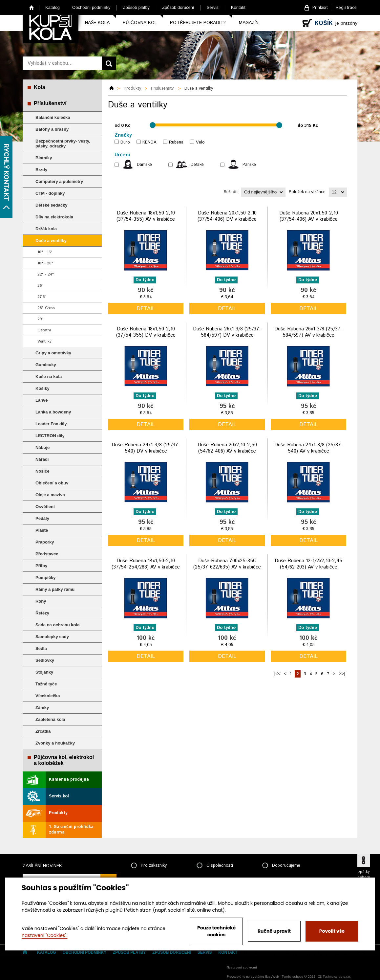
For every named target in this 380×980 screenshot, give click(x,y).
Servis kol (59, 796)
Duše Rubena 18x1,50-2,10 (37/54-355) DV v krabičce (146, 332)
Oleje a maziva (50, 495)
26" (40, 286)
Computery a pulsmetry (59, 181)
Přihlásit (320, 8)
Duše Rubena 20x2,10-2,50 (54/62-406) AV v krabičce (227, 448)
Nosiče (42, 471)
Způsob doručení (178, 7)
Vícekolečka (48, 696)
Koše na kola (49, 377)
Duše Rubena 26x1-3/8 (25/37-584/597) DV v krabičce (227, 332)
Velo (200, 142)
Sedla (41, 648)
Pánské (249, 165)
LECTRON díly (50, 436)
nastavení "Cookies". (44, 935)
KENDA (149, 142)
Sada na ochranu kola (57, 625)
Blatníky (44, 158)
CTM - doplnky (50, 193)
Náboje (42, 447)
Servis (213, 7)
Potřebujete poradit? (198, 23)
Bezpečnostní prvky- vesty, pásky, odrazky (63, 144)
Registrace (346, 8)
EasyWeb (272, 977)
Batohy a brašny (52, 129)
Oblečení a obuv (52, 483)
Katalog (53, 7)
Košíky (42, 388)
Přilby (41, 566)
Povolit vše (332, 931)
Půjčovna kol (140, 23)
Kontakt (238, 7)
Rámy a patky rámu (55, 589)
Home (32, 7)
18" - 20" (45, 263)
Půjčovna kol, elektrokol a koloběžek (64, 760)
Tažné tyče (46, 684)
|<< (277, 674)
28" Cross (46, 308)
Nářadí (42, 459)
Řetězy (42, 613)
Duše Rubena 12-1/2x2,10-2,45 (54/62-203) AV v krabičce (308, 564)
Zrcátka (43, 731)
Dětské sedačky (52, 205)
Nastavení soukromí (242, 968)
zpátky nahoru (364, 875)
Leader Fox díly (51, 424)
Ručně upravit (274, 931)
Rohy (41, 601)
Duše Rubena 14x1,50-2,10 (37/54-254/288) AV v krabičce (146, 564)
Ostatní (44, 330)
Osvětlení (45, 507)
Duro (125, 142)
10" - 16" (45, 252)
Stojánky (44, 672)
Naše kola (97, 23)
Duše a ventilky (51, 241)
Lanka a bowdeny (53, 412)
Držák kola (46, 229)
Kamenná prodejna (69, 780)
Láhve (42, 400)
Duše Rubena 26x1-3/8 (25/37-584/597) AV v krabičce (308, 332)
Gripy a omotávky (53, 353)
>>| (342, 674)
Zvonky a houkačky (55, 743)
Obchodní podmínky (91, 7)
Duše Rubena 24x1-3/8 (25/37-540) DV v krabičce (146, 448)
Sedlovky (45, 660)
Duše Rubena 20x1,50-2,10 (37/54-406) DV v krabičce (227, 216)
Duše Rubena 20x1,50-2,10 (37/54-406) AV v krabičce (309, 216)
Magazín (249, 23)
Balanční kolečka (53, 117)
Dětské (197, 165)
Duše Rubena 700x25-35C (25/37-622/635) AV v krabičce (227, 564)
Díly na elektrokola (54, 217)
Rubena (176, 142)
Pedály (42, 518)
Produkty (58, 813)
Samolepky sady (52, 637)
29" (40, 319)
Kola (40, 87)
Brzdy (41, 170)
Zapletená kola (50, 719)
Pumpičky (45, 578)
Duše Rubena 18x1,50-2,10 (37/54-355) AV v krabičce (146, 216)
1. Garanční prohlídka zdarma (71, 830)
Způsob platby (136, 7)
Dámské (144, 165)
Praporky (45, 542)
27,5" (42, 297)
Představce (47, 554)
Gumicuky (46, 365)
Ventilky (44, 341)
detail (146, 309)
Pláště (42, 530)
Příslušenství (50, 103)
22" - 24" (46, 274)
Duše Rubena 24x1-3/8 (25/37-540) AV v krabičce (309, 448)
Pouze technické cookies (216, 931)
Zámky (42, 708)
